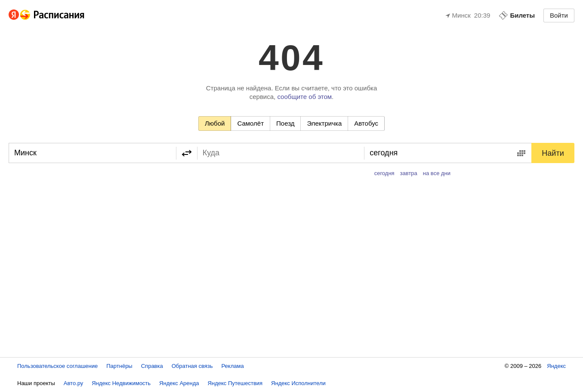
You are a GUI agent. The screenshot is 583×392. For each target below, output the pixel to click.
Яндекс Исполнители (298, 383)
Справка (152, 366)
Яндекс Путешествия (235, 383)
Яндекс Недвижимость (121, 383)
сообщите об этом (304, 97)
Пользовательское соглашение (57, 366)
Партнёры (119, 366)
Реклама (233, 366)
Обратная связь (192, 366)
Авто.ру (74, 383)
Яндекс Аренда (179, 383)
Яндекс (556, 366)
